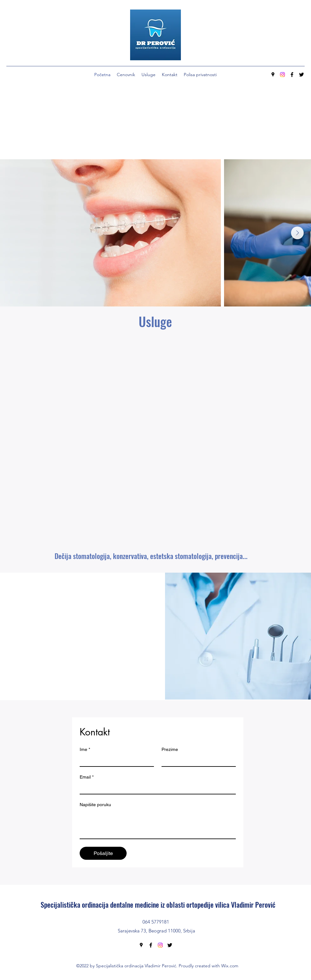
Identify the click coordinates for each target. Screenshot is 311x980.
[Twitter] (301, 75)
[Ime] (115, 760)
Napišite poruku (95, 805)
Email (87, 777)
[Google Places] (273, 75)
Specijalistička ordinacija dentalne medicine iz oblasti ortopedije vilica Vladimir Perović (158, 904)
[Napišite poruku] (158, 824)
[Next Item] (297, 233)
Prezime (170, 749)
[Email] (156, 788)
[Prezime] (197, 760)
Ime (85, 750)
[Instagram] (282, 75)
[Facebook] (292, 75)
